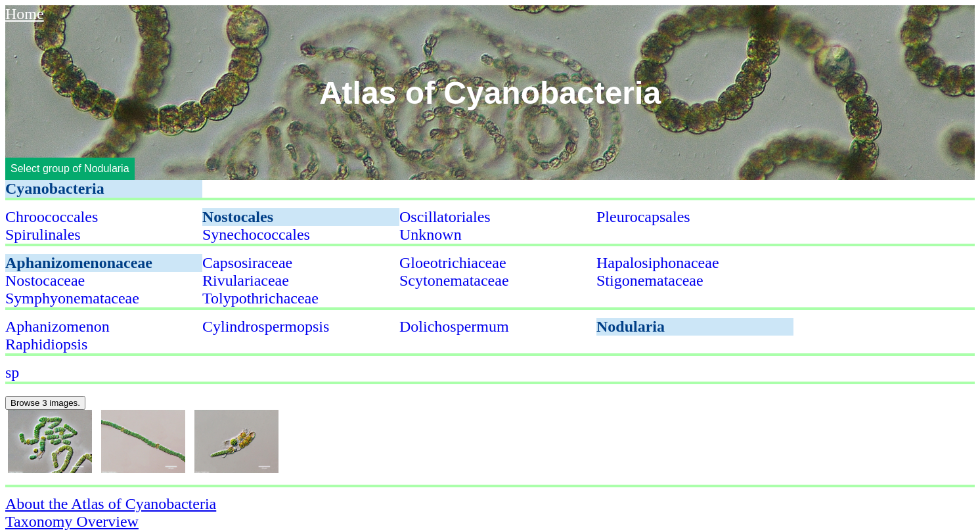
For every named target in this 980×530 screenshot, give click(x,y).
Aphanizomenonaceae (79, 263)
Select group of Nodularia (70, 168)
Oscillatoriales (445, 217)
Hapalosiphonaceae (658, 263)
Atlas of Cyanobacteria (490, 93)
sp (12, 372)
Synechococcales (256, 234)
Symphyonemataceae (72, 298)
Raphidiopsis (46, 344)
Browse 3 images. (45, 403)
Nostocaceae (45, 280)
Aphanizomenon (57, 326)
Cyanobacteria (55, 188)
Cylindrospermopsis (266, 326)
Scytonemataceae (454, 280)
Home (25, 14)
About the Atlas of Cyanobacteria (111, 504)
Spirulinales (43, 234)
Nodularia (631, 326)
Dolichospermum (454, 326)
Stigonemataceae (650, 280)
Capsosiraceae (247, 263)
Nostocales (238, 217)
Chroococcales (52, 217)
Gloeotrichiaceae (453, 263)
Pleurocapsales (643, 217)
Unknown (431, 234)
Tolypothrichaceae (260, 298)
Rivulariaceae (246, 280)
